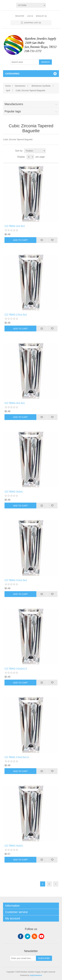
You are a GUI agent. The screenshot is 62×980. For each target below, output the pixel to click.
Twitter (28, 936)
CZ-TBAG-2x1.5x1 (15, 226)
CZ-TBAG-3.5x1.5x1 (16, 580)
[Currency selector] (31, 5)
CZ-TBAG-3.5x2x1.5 (16, 669)
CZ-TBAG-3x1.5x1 (15, 403)
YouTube (41, 936)
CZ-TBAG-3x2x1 (14, 492)
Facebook (21, 936)
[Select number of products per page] (30, 157)
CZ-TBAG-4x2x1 (14, 846)
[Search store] (25, 62)
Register (20, 16)
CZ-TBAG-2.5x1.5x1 (16, 315)
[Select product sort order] (35, 151)
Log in (30, 16)
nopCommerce (36, 975)
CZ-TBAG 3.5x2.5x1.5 (17, 757)
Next (56, 884)
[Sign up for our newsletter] (23, 958)
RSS (34, 936)
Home (8, 86)
